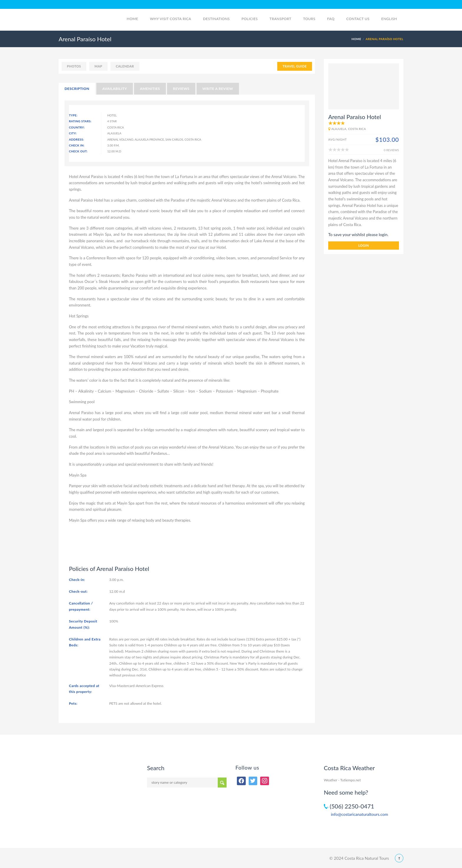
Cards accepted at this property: (84, 689)
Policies (250, 19)
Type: (73, 115)
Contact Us (358, 19)
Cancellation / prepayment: (81, 606)
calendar (125, 66)
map (98, 66)
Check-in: (77, 580)
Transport (280, 19)
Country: (77, 127)
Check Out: (78, 151)
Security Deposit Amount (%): (83, 624)
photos (74, 66)
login (364, 245)
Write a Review (218, 89)
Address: (76, 139)
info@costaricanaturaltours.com (359, 814)
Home (132, 19)
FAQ (331, 19)
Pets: (73, 703)
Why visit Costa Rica (171, 19)
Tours (309, 19)
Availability (115, 89)
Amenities (150, 89)
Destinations (216, 19)
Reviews (181, 89)
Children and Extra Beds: (85, 642)
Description (77, 89)
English (392, 19)
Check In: (77, 145)
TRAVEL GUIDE (295, 66)
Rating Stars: (80, 121)
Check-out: (78, 591)
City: (73, 133)
